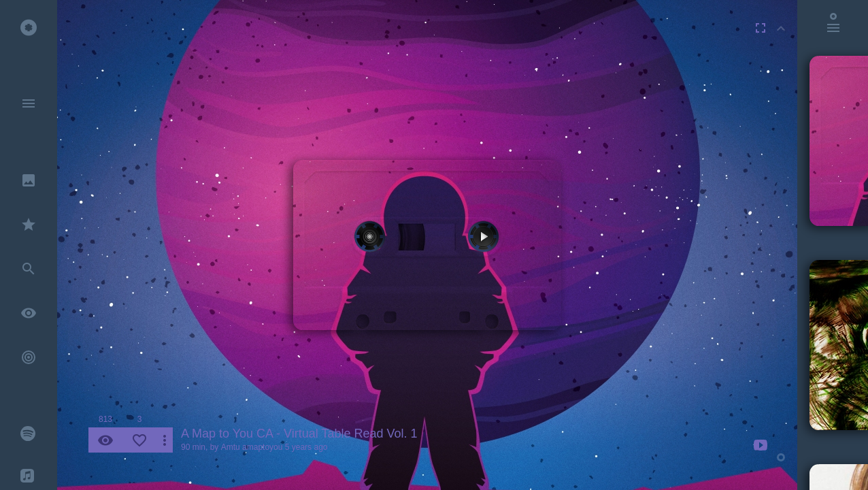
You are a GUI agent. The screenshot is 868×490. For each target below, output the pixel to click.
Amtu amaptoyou (252, 447)
